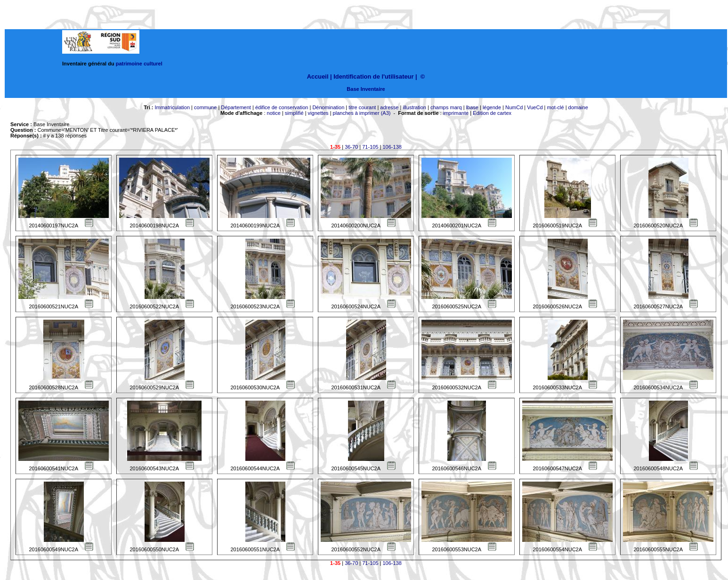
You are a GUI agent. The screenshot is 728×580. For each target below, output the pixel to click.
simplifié (294, 113)
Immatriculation (172, 107)
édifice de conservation (282, 107)
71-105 (370, 147)
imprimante (456, 113)
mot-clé (556, 107)
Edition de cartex (492, 113)
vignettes (318, 113)
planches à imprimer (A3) (362, 113)
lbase (472, 107)
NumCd (514, 107)
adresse (389, 107)
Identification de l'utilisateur (373, 77)
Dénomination (328, 107)
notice (274, 113)
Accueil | (320, 77)
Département (236, 107)
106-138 (392, 147)
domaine (578, 107)
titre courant (362, 107)
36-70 (351, 147)
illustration (414, 107)
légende (492, 107)
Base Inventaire (366, 89)
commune (205, 107)
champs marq (446, 107)
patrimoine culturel (139, 64)
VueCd (535, 107)
